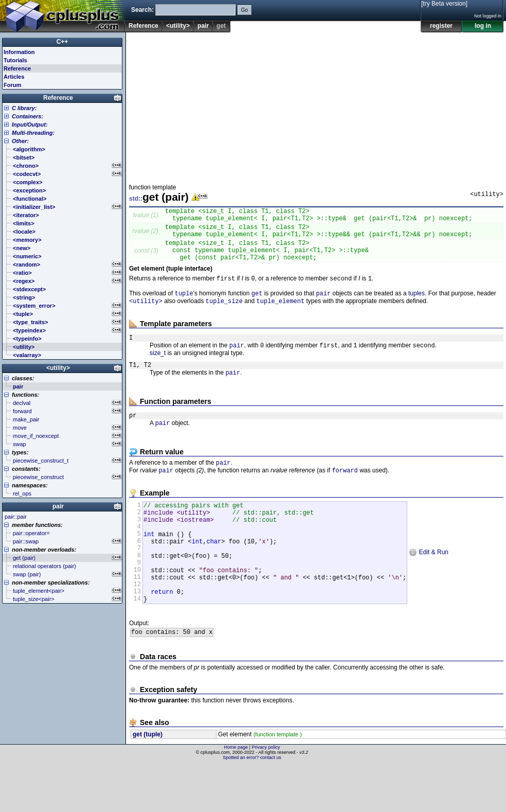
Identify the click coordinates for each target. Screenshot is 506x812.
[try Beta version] (444, 4)
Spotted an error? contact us (252, 804)
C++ (62, 42)
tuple (184, 306)
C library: (24, 108)
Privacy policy (266, 794)
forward (345, 494)
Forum (12, 85)
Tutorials (15, 60)
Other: (20, 141)
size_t (158, 369)
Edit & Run (429, 587)
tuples (417, 306)
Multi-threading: (33, 133)
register (441, 26)
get (257, 306)
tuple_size (224, 315)
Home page (236, 794)
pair (203, 26)
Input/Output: (30, 125)
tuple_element (281, 315)
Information (19, 52)
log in (483, 26)
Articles (14, 77)
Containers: (28, 116)
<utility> (178, 26)
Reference (143, 26)
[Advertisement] (277, 105)
